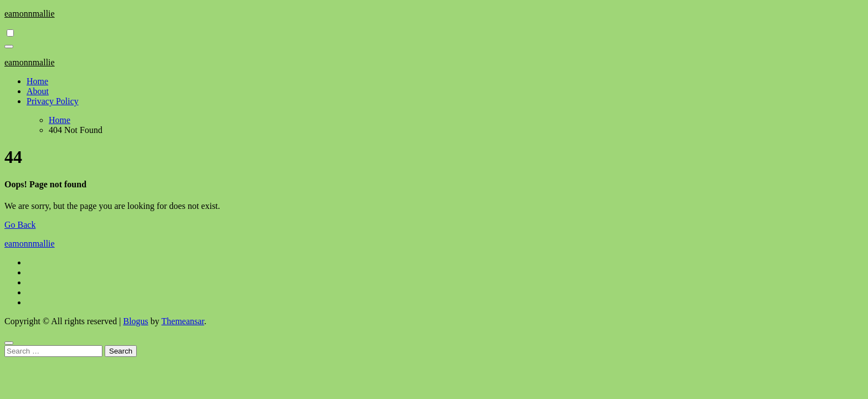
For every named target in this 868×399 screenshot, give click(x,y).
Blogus (135, 321)
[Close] (9, 343)
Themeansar (183, 321)
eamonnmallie (30, 14)
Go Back (20, 225)
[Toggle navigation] (9, 47)
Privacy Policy (53, 101)
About (38, 91)
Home (37, 81)
